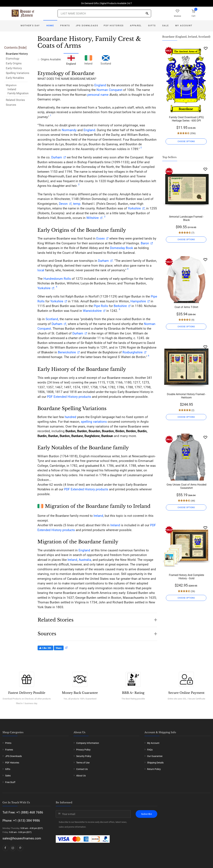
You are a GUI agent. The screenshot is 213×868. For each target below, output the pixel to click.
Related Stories (15, 100)
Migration (11, 85)
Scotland (106, 60)
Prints (65, 26)
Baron (145, 243)
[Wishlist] (206, 48)
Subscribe (146, 814)
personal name (98, 95)
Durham (57, 157)
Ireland (12, 89)
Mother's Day (30, 26)
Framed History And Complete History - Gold (186, 577)
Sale (166, 26)
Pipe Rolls (101, 306)
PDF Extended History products (69, 397)
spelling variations (94, 422)
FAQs (150, 750)
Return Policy (154, 769)
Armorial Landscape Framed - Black (186, 218)
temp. (77, 204)
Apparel (136, 26)
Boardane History (17, 54)
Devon (63, 204)
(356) (193, 133)
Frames (9, 750)
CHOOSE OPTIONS (186, 141)
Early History (14, 68)
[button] (97, 618)
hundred (70, 417)
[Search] (147, 14)
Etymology (13, 59)
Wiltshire (93, 218)
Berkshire (120, 306)
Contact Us (82, 769)
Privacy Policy (83, 750)
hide (22, 48)
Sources (11, 105)
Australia (85, 560)
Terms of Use (83, 763)
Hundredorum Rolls (57, 279)
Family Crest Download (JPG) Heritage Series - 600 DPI (186, 119)
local (41, 270)
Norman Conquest (109, 90)
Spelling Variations (18, 73)
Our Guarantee (155, 756)
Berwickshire (67, 352)
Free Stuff (10, 782)
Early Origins (14, 63)
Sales (8, 776)
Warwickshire (92, 311)
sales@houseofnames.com (22, 838)
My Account (184, 26)
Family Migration (18, 93)
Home (50, 26)
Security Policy (84, 756)
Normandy (69, 130)
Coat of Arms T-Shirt (186, 307)
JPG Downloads (87, 26)
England (100, 85)
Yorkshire (134, 208)
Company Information (88, 743)
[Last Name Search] (104, 13)
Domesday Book (122, 248)
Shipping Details (155, 763)
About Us (81, 776)
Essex (100, 238)
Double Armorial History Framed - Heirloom (186, 396)
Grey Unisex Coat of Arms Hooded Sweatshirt (186, 486)
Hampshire (138, 301)
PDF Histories (114, 26)
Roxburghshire (133, 352)
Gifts (152, 26)
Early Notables (15, 78)
